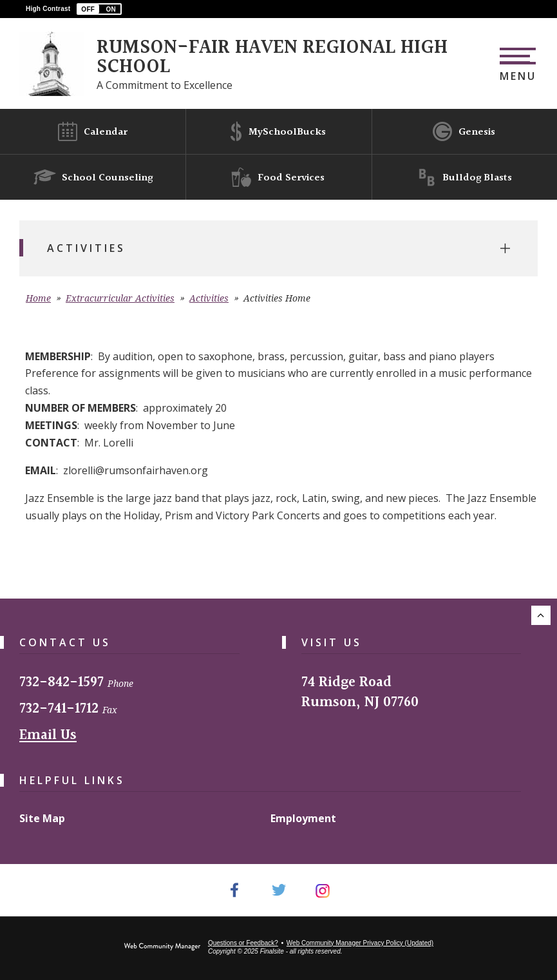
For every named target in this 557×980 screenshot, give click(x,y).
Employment (303, 818)
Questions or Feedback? (243, 943)
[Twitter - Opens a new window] (278, 890)
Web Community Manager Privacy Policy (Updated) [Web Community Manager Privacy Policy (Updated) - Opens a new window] (360, 943)
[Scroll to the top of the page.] (541, 615)
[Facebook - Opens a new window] (234, 890)
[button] (99, 9)
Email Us (48, 735)
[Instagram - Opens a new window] (323, 890)
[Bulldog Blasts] (464, 177)
